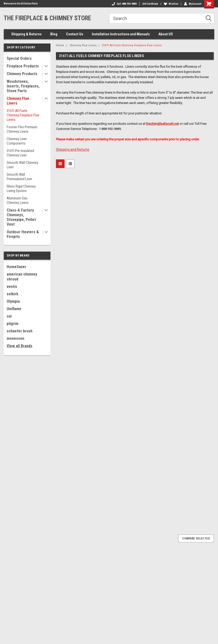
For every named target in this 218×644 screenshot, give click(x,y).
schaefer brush (20, 331)
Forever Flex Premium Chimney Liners (22, 129)
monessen (15, 338)
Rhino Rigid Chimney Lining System (21, 189)
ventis (12, 287)
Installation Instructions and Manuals (121, 34)
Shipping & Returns (26, 34)
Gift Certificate (150, 4)
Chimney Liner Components (17, 141)
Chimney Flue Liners (18, 101)
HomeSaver (16, 267)
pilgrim (12, 324)
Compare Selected (196, 538)
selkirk (12, 294)
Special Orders (19, 58)
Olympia (13, 301)
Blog (54, 34)
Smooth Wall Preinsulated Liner (19, 177)
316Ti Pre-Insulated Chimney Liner (20, 153)
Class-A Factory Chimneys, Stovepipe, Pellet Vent (21, 217)
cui (9, 316)
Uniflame (14, 309)
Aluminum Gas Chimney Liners (18, 200)
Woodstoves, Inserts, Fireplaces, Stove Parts (23, 86)
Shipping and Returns (73, 150)
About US (166, 34)
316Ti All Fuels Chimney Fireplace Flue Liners (23, 115)
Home (60, 45)
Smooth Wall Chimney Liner (22, 165)
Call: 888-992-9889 (124, 4)
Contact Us (75, 34)
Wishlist (171, 4)
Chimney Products (22, 74)
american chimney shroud (22, 277)
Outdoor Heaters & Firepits (23, 234)
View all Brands (20, 346)
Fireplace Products (23, 66)
